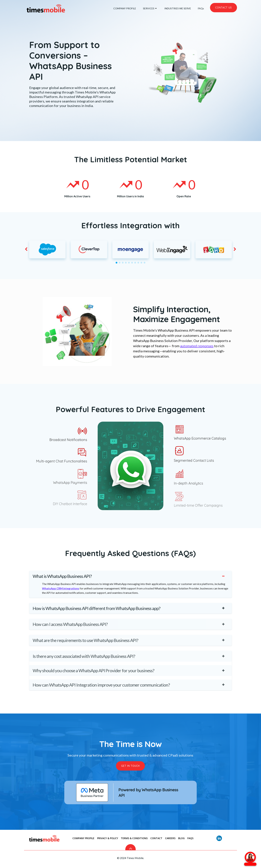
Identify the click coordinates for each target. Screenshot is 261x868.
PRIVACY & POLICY (108, 841)
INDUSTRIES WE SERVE (178, 8)
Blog (181, 841)
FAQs (201, 8)
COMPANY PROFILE (125, 8)
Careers (170, 841)
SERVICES (150, 8)
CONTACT (156, 841)
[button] (116, 263)
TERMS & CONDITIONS (134, 841)
